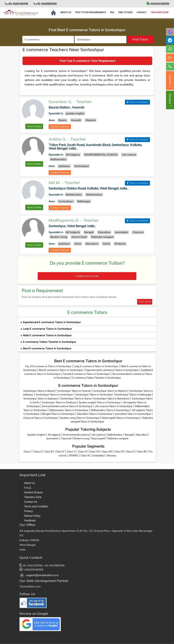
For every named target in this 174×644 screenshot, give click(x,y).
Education (142, 435)
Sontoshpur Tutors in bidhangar (133, 395)
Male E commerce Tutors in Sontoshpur (46, 335)
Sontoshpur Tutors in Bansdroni (111, 398)
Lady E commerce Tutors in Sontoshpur (46, 329)
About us (66, 12)
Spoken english (36, 435)
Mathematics (115, 435)
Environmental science (76, 435)
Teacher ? (170, 80)
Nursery (112, 455)
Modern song (81, 438)
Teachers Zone (160, 12)
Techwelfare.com (30, 586)
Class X (130, 452)
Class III (48, 452)
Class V (71, 452)
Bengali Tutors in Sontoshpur (58, 414)
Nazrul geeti (98, 438)
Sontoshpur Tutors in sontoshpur (54, 395)
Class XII (141, 452)
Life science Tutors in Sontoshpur (114, 406)
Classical (66, 438)
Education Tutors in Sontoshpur (95, 414)
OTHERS (73, 455)
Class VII (94, 452)
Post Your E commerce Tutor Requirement (87, 61)
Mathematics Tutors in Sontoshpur (69, 410)
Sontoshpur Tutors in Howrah (74, 391)
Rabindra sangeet (118, 438)
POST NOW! (145, 302)
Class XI (85, 455)
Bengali (129, 435)
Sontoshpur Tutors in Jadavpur (41, 398)
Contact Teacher (60, 127)
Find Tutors (125, 12)
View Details (34, 126)
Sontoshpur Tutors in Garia (76, 398)
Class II (38, 452)
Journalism (52, 438)
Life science (98, 435)
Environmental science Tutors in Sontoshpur (67, 406)
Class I (27, 452)
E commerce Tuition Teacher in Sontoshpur (48, 342)
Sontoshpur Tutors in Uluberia (110, 391)
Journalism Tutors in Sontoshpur (133, 414)
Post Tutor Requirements (91, 12)
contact (142, 12)
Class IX (119, 452)
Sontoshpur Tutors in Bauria (39, 391)
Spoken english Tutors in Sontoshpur (100, 402)
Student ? (170, 100)
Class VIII (107, 452)
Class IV (60, 452)
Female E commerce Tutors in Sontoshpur (86, 374)
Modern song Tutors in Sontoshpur (80, 418)
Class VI (82, 452)
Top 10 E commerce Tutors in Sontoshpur (48, 366)
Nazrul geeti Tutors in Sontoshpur (121, 418)
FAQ (112, 12)
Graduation (98, 455)
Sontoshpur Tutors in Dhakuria (59, 402)
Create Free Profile (87, 276)
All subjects (54, 435)
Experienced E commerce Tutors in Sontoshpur (51, 322)
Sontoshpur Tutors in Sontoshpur (94, 395)
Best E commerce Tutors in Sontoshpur (46, 348)
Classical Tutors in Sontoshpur (40, 418)
